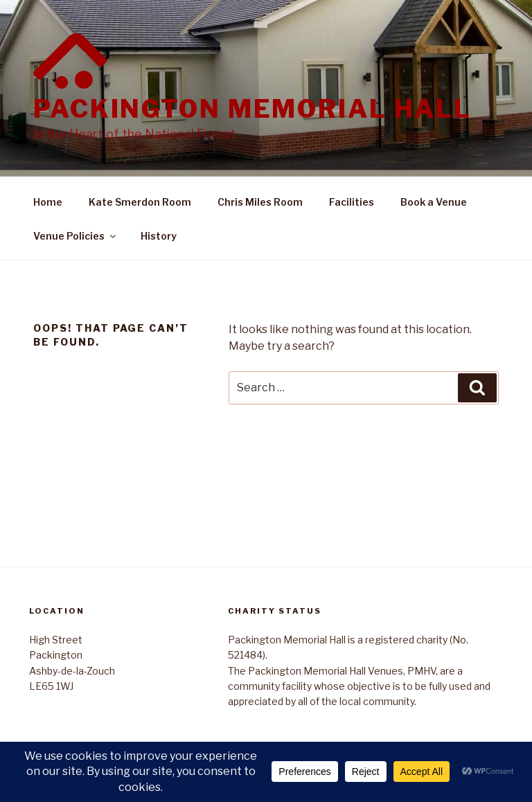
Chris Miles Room (260, 202)
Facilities (352, 202)
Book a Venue (434, 202)
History (159, 236)
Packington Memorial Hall (252, 109)
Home (48, 202)
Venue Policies (76, 236)
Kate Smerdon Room (140, 202)
